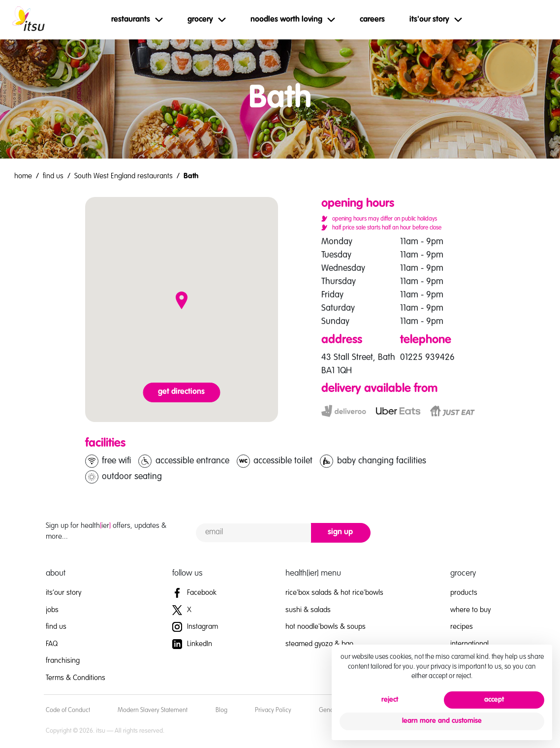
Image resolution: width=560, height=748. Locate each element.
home (23, 176)
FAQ (52, 644)
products (464, 593)
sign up (340, 532)
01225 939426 (427, 358)
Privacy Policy (273, 710)
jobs (52, 610)
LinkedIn (192, 644)
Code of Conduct (68, 710)
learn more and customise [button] (442, 721)
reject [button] (390, 700)
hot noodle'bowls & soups (326, 627)
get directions (181, 392)
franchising (63, 661)
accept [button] (494, 700)
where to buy (470, 610)
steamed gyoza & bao (319, 644)
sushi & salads (308, 610)
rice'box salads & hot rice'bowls (334, 593)
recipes (462, 627)
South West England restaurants (124, 176)
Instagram (195, 627)
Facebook (194, 593)
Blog (221, 710)
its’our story (63, 593)
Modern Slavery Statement (153, 710)
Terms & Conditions (76, 678)
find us (53, 176)
